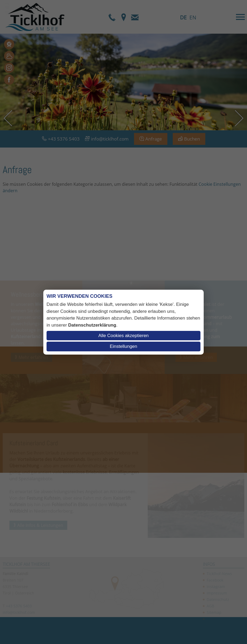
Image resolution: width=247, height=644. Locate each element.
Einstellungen (123, 346)
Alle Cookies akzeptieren (123, 336)
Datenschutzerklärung (92, 325)
